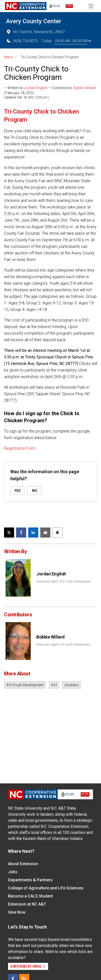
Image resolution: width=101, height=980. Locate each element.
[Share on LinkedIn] (33, 533)
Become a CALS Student (30, 896)
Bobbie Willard (85, 88)
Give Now (17, 912)
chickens (71, 685)
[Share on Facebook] (21, 533)
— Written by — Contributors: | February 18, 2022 (50, 90)
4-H (54, 685)
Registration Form (20, 448)
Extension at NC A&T (27, 904)
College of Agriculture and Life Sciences (46, 888)
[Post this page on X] (9, 533)
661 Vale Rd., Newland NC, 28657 (36, 32)
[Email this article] (45, 533)
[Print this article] (57, 533)
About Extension (23, 864)
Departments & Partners (30, 880)
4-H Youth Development (25, 685)
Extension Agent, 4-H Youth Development (63, 581)
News (9, 57)
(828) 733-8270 (22, 41)
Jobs (13, 872)
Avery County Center (34, 21)
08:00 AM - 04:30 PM (73, 41)
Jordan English (36, 88)
